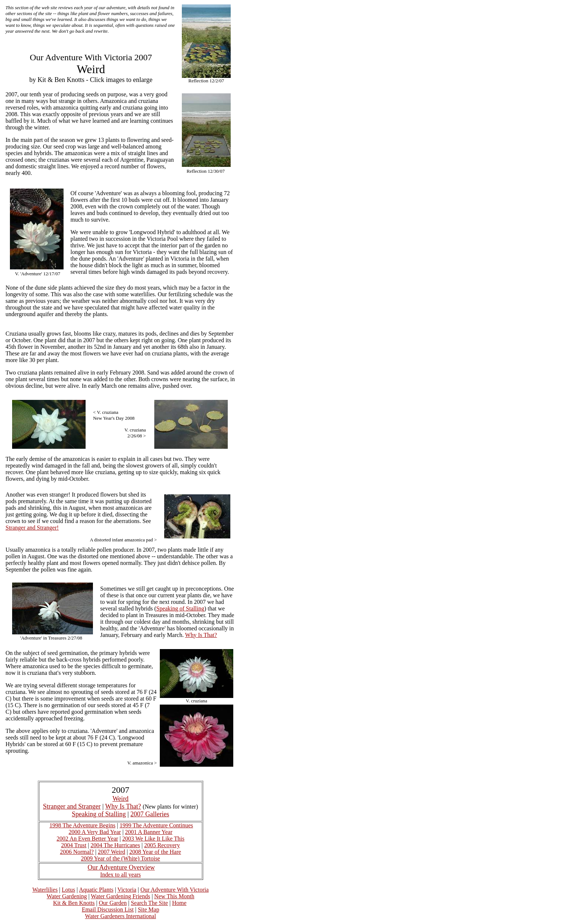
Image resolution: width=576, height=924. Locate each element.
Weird (120, 799)
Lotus (68, 890)
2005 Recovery (162, 845)
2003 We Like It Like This (153, 839)
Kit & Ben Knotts (74, 903)
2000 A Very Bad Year (95, 832)
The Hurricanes (122, 845)
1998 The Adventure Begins (82, 825)
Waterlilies (45, 890)
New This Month (174, 896)
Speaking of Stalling (180, 608)
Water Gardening (67, 896)
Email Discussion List (108, 909)
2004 (97, 845)
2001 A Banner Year (149, 832)
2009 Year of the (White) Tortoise (120, 858)
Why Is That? (201, 635)
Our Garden (113, 903)
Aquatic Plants (96, 890)
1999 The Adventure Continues (156, 825)
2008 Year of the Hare (155, 852)
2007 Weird (111, 852)
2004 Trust (74, 845)
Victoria (127, 890)
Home (179, 903)
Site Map (148, 909)
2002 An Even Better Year (87, 839)
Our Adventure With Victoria (174, 890)
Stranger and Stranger (72, 806)
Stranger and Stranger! (32, 528)
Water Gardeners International (120, 916)
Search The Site (149, 903)
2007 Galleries (150, 814)
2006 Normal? (77, 852)
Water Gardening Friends (120, 896)
